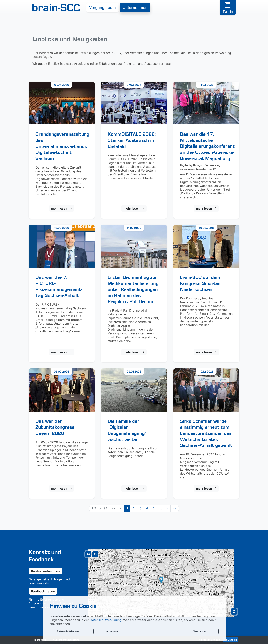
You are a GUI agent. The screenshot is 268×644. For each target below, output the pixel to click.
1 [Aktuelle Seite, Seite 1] (127, 508)
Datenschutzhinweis (68, 631)
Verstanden (200, 631)
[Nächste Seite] (167, 508)
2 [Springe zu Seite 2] (134, 508)
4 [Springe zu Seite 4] (147, 508)
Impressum (112, 631)
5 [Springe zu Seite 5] (154, 508)
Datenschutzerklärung (106, 620)
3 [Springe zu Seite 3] (140, 508)
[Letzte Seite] (175, 508)
